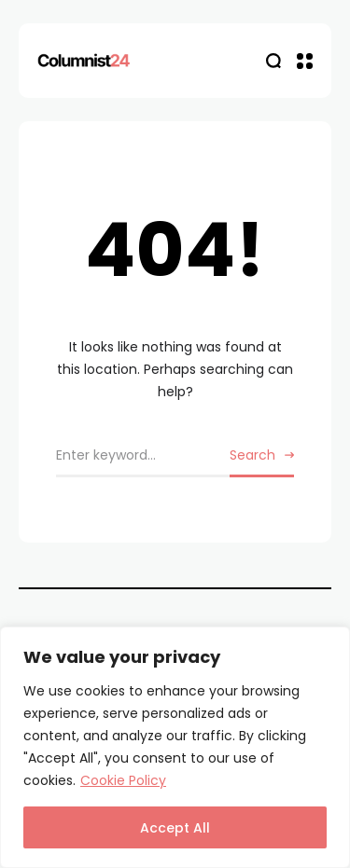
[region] (175, 747)
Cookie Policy (123, 780)
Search (252, 455)
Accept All (175, 828)
